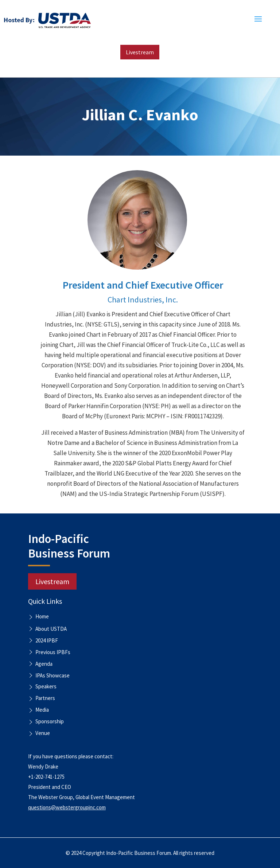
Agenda (44, 664)
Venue (43, 734)
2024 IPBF (47, 640)
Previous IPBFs (53, 652)
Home (42, 617)
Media (42, 710)
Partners (45, 699)
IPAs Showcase (52, 675)
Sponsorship (50, 722)
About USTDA (51, 629)
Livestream (140, 52)
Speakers (46, 687)
